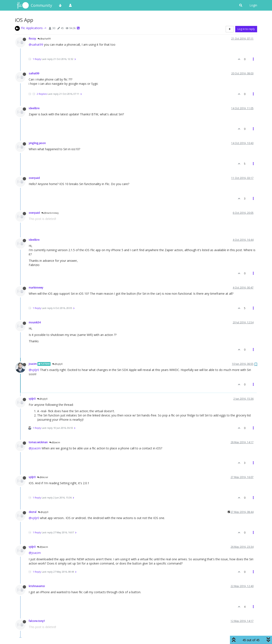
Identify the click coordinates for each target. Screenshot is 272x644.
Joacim (33, 364)
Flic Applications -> (34, 28)
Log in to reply (246, 29)
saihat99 (34, 73)
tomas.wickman (38, 442)
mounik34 (35, 322)
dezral (33, 512)
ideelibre (34, 108)
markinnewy (36, 287)
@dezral (43, 477)
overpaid (34, 178)
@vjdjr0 (57, 364)
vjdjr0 (32, 399)
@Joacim (55, 442)
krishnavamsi (37, 586)
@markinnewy (50, 213)
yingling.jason (37, 143)
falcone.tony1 (37, 621)
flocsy (32, 38)
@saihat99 (44, 39)
